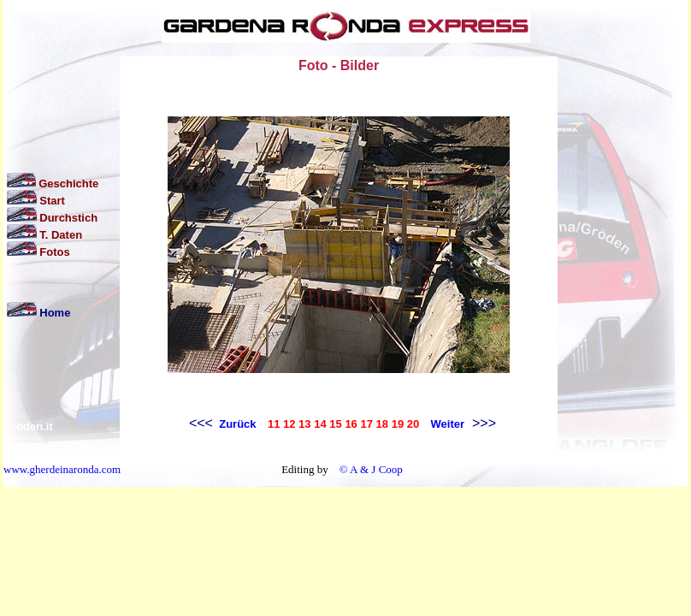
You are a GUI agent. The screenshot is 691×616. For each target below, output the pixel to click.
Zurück (236, 424)
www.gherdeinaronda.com (62, 469)
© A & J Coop (369, 469)
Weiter (448, 424)
